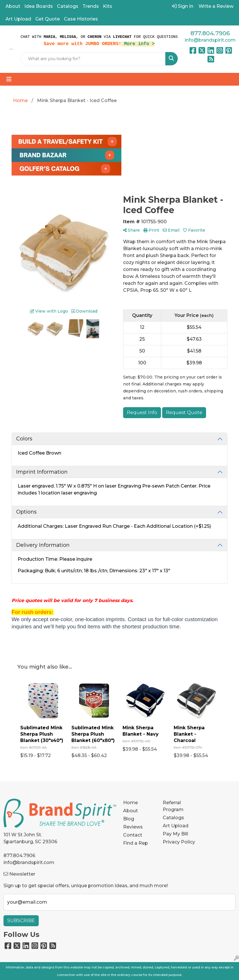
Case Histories (81, 19)
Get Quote (48, 19)
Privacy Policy (179, 842)
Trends (91, 6)
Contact (133, 835)
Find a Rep (136, 843)
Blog (129, 819)
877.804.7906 (210, 33)
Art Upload (18, 19)
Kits (108, 6)
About (13, 6)
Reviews (133, 827)
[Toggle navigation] (9, 79)
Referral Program (173, 806)
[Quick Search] (93, 59)
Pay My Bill (175, 834)
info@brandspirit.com (210, 40)
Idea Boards (39, 6)
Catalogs (68, 6)
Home (130, 803)
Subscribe (21, 921)
